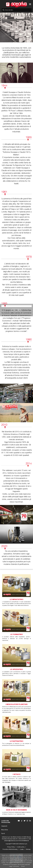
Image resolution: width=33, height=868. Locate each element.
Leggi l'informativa (14, 866)
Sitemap (28, 849)
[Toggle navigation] (30, 4)
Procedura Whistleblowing (10, 849)
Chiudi (23, 866)
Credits (22, 849)
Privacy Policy (11, 847)
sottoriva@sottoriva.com (11, 841)
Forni (3, 833)
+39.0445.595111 (23, 839)
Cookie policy (21, 847)
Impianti (4, 826)
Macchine (5, 830)
